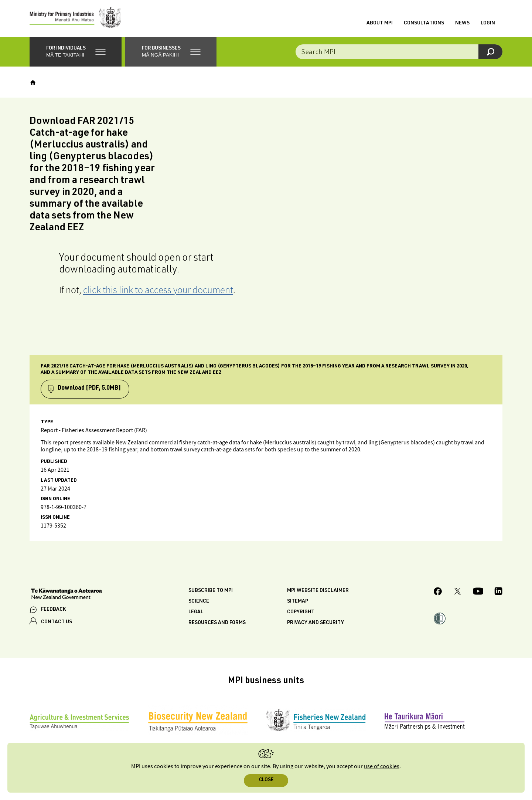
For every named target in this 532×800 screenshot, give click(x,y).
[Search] (490, 52)
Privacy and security (316, 623)
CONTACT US (57, 622)
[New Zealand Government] (66, 595)
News (462, 23)
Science (199, 601)
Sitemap (298, 601)
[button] (76, 52)
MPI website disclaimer (318, 591)
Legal (196, 612)
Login (488, 23)
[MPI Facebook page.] (438, 592)
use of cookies (382, 767)
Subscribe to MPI (211, 591)
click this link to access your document (158, 290)
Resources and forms (217, 623)
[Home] (33, 82)
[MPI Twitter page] (458, 592)
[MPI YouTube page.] (478, 592)
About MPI (380, 23)
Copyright (301, 612)
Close (266, 780)
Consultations (424, 23)
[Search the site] (399, 52)
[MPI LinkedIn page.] (498, 592)
